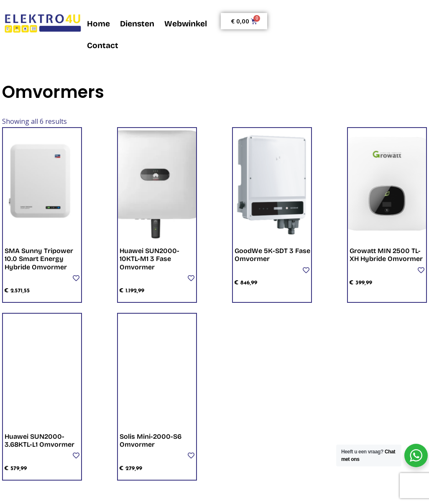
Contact (103, 45)
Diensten (137, 24)
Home (98, 24)
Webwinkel (186, 24)
